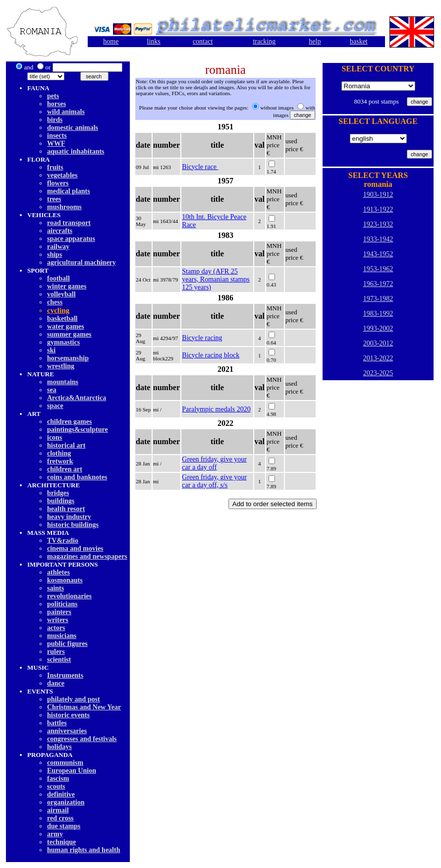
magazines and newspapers (87, 556)
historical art (66, 445)
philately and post (74, 699)
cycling (58, 310)
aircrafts (60, 231)
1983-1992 (378, 314)
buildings (61, 501)
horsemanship (68, 358)
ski (51, 350)
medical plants (69, 191)
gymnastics (63, 342)
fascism (58, 779)
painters (59, 612)
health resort (66, 509)
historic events (68, 715)
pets (53, 96)
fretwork (60, 461)
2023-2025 (378, 373)
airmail (58, 810)
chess (55, 302)
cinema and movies (75, 549)
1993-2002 (378, 328)
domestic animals (73, 128)
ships (55, 255)
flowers (58, 183)
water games (66, 326)
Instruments (65, 675)
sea (52, 390)
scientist (59, 660)
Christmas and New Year (84, 707)
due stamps (64, 826)
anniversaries (67, 731)
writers (58, 620)
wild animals (66, 112)
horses (56, 104)
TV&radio (63, 541)
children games (69, 422)
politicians (62, 604)
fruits (55, 167)
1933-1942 (378, 239)
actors (56, 628)
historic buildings (73, 525)
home (111, 41)
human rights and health (83, 850)
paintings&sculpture (78, 430)
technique (61, 842)
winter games (67, 286)
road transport (69, 223)
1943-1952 (378, 254)
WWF (56, 144)
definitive (61, 794)
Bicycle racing (202, 338)
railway (58, 247)
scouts (56, 786)
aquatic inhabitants (76, 151)
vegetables (62, 175)
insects (57, 136)
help (315, 41)
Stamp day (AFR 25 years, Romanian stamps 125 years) (216, 279)
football (58, 278)
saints (55, 588)
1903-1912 (378, 195)
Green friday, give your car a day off (214, 463)
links (154, 41)
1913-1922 (378, 209)
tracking (264, 41)
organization (66, 802)
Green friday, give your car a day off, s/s (214, 481)
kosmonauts (65, 580)
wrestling (61, 366)
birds (55, 120)
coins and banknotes (77, 477)
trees (54, 199)
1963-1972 (378, 284)
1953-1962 (378, 269)
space (55, 406)
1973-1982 (378, 299)
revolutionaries (69, 596)
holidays (59, 747)
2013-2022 (378, 358)
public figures (67, 644)
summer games (69, 334)
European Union (72, 771)
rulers (56, 652)
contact (203, 41)
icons (55, 437)
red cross (60, 818)
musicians (62, 636)
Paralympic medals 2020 (216, 409)
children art (65, 469)
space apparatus (71, 239)
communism (65, 763)
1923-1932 (378, 224)
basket (359, 41)
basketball (62, 318)
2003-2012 (378, 343)
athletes (58, 572)
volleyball (61, 294)
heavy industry (69, 517)
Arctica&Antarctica (77, 398)
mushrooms (64, 207)
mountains (63, 382)
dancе (56, 683)
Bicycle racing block (211, 355)
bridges (58, 493)
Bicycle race (200, 167)
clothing (59, 453)
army (55, 834)
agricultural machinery (82, 262)
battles (57, 723)
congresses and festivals (82, 739)
